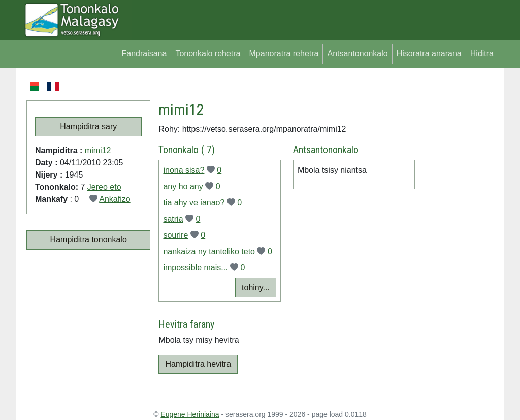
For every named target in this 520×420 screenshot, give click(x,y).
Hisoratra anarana (429, 54)
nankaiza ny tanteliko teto (209, 251)
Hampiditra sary (88, 127)
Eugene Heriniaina (190, 414)
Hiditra (482, 54)
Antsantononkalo (357, 54)
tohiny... (256, 287)
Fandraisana (144, 54)
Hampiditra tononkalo (89, 240)
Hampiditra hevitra (198, 364)
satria (173, 219)
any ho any (183, 186)
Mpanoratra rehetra (284, 54)
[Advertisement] (456, 232)
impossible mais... (195, 268)
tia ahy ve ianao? (194, 203)
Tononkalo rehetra (208, 54)
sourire (175, 235)
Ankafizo (115, 199)
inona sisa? (184, 170)
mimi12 (98, 150)
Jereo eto (104, 187)
